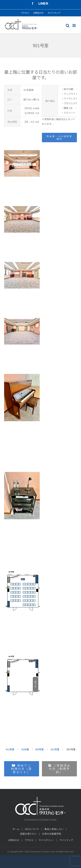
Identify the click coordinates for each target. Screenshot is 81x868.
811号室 (55, 749)
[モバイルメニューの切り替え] (74, 25)
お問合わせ (14, 840)
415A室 (25, 749)
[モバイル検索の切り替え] (68, 25)
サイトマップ (66, 840)
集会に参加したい (54, 829)
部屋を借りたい (28, 834)
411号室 (10, 749)
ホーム (16, 829)
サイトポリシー (47, 840)
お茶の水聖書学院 (52, 834)
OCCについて (32, 829)
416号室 (39, 749)
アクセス (29, 840)
